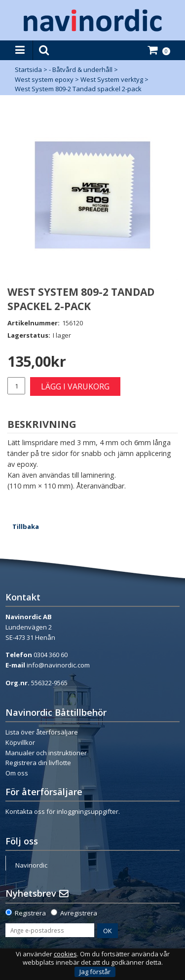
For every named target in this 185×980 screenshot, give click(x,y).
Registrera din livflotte (38, 763)
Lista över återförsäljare (42, 732)
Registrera (30, 913)
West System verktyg (112, 79)
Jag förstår (95, 972)
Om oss (17, 773)
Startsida (28, 70)
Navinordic (31, 865)
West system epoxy (44, 79)
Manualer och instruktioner (46, 753)
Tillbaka (26, 526)
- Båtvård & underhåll (81, 70)
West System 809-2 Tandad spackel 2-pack (78, 89)
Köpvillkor (20, 742)
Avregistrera (79, 913)
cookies (65, 954)
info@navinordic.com (58, 665)
